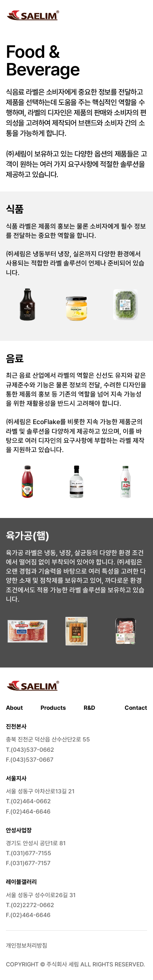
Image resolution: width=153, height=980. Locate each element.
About (14, 708)
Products (53, 708)
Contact (136, 708)
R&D (89, 708)
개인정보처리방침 (27, 946)
